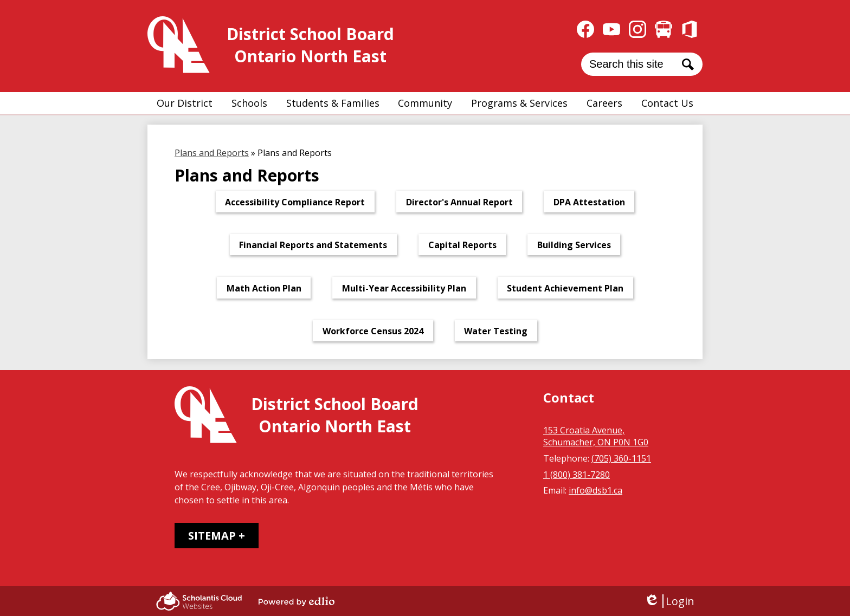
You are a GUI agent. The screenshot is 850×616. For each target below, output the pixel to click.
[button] (185, 103)
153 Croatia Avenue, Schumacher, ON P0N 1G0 (596, 436)
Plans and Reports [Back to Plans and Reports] (212, 153)
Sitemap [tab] (212, 536)
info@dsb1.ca (595, 490)
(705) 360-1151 (621, 458)
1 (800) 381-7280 (577, 475)
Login (669, 601)
